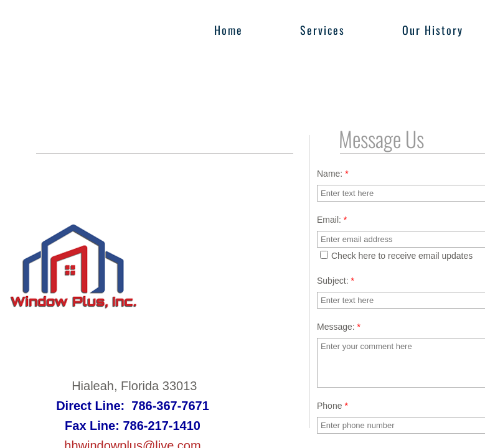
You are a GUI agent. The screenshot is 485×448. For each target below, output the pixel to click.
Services (323, 30)
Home (228, 30)
